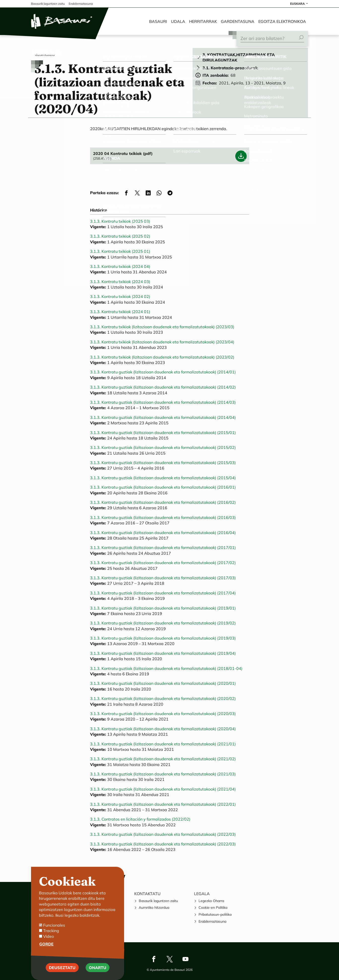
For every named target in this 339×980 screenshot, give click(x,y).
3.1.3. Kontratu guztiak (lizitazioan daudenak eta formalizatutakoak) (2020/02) (163, 698)
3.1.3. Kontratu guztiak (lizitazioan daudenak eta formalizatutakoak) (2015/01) (163, 433)
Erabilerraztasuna (212, 921)
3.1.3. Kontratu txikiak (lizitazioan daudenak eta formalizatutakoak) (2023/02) (162, 357)
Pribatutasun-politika (215, 914)
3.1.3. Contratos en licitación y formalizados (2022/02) (140, 819)
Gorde (46, 947)
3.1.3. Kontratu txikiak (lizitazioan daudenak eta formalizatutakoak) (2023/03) (162, 327)
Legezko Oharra (211, 901)
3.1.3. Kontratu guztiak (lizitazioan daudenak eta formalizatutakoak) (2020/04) (163, 729)
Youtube (185, 959)
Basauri (158, 21)
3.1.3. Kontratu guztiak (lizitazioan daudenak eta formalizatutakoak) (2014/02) (163, 387)
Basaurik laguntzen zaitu (158, 901)
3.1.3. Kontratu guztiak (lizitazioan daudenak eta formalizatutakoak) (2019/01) (163, 608)
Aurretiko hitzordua (154, 907)
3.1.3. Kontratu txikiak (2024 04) (120, 266)
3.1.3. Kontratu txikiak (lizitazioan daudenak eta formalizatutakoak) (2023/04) (162, 342)
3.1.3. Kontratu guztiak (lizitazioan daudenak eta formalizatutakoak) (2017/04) (163, 593)
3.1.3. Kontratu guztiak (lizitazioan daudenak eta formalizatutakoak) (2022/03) (163, 834)
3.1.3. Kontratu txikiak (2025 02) (120, 236)
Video (49, 939)
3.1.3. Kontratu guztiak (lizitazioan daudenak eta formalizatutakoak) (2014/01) (163, 372)
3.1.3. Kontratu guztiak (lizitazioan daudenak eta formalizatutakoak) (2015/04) (163, 478)
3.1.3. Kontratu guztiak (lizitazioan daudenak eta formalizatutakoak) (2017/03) (163, 578)
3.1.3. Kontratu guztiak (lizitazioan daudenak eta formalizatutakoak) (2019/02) (163, 623)
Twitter (169, 959)
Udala (178, 21)
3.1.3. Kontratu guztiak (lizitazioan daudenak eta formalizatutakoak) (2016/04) (163, 533)
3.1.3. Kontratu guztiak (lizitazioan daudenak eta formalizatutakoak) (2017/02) (163, 563)
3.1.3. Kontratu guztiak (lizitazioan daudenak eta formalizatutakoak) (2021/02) (163, 759)
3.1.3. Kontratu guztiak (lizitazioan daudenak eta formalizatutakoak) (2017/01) (163, 547)
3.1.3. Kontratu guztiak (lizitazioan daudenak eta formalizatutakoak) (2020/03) (163, 714)
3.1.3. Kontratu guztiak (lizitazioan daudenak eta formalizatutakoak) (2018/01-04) (166, 668)
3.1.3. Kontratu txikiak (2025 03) (120, 221)
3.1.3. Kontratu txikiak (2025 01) (120, 251)
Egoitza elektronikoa (282, 21)
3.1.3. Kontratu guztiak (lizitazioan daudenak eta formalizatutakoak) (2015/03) (163, 463)
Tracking (51, 934)
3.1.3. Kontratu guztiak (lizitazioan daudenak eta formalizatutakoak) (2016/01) (163, 487)
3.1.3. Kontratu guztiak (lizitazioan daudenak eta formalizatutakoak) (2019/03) (163, 638)
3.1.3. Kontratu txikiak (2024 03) (120, 282)
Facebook (154, 959)
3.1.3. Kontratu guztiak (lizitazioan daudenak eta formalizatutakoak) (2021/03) (163, 774)
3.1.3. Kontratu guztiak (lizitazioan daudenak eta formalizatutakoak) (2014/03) (163, 402)
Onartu (98, 970)
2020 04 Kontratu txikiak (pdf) (123, 153)
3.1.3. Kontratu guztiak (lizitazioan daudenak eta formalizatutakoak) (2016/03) (163, 517)
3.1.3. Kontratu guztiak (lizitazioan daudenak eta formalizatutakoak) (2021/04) (163, 789)
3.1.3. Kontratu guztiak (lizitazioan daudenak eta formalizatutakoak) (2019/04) (163, 653)
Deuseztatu (62, 970)
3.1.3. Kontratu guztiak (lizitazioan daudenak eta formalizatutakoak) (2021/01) (163, 744)
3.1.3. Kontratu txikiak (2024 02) (120, 296)
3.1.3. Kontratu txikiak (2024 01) (120, 312)
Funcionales (54, 928)
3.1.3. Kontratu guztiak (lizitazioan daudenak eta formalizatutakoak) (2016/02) (163, 502)
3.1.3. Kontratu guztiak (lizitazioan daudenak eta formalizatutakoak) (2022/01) (163, 804)
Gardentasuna (238, 21)
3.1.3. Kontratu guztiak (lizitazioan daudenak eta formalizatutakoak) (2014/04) (163, 417)
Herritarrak (203, 21)
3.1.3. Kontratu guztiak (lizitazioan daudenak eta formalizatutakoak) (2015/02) (163, 447)
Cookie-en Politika (213, 907)
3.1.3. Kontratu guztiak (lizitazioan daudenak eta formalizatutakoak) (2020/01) (163, 683)
